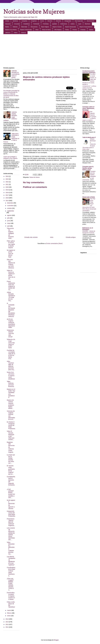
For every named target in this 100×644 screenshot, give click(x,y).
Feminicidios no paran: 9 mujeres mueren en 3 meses (11, 596)
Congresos (34, 21)
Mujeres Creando (57, 27)
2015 (7, 201)
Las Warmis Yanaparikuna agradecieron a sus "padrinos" (11, 561)
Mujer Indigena (45, 27)
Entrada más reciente (31, 237)
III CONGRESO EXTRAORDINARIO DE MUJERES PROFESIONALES (11, 310)
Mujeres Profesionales (26, 30)
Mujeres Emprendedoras (86, 27)
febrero (10, 613)
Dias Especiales (79, 21)
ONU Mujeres (58, 30)
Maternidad (24, 27)
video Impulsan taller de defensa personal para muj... (11, 365)
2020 (7, 187)
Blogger (56, 640)
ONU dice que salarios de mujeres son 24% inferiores (11, 264)
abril (9, 226)
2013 (7, 622)
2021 (7, 184)
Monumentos (34, 27)
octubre (10, 208)
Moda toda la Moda (89, 197)
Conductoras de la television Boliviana (89, 72)
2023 (7, 179)
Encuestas (17, 24)
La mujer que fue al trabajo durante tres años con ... (11, 459)
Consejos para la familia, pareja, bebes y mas (88, 168)
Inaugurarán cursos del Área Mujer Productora (11, 514)
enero (9, 616)
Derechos (58, 21)
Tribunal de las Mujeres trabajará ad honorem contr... (10, 233)
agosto (9, 215)
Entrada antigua (71, 237)
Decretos (50, 21)
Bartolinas (15, 21)
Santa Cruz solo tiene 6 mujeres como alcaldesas (11, 376)
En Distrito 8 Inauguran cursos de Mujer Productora (11, 425)
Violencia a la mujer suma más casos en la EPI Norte (11, 344)
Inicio (52, 237)
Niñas (37, 30)
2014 (7, 619)
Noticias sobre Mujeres (34, 11)
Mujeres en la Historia (11, 30)
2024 (7, 176)
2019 (7, 190)
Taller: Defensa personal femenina (10, 384)
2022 (7, 182)
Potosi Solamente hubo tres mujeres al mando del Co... (11, 286)
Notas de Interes (46, 30)
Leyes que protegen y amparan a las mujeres (10, 158)
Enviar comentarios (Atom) (54, 243)
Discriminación (91, 21)
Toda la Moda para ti (89, 137)
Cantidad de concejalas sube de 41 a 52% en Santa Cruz (11, 354)
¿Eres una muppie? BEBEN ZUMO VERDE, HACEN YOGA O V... (10, 584)
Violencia (23, 33)
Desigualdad (68, 21)
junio (9, 221)
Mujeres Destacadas (71, 27)
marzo (9, 610)
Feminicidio (36, 24)
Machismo (88, 24)
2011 (7, 627)
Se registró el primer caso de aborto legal (11, 254)
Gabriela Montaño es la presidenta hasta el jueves (15, 74)
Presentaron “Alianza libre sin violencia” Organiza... (11, 522)
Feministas (46, 24)
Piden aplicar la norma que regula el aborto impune (11, 244)
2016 (7, 198)
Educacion (8, 24)
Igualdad (55, 24)
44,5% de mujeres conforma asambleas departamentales (11, 323)
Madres (7, 27)
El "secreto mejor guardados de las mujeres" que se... (11, 470)
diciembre (10, 203)
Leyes (80, 24)
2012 (7, 624)
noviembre (11, 206)
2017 (7, 195)
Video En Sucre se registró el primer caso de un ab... (11, 275)
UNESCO (8, 33)
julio (9, 218)
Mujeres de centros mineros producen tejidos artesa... (10, 404)
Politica (67, 30)
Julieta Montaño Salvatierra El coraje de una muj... (11, 296)
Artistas (7, 21)
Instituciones (64, 24)
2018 (7, 193)
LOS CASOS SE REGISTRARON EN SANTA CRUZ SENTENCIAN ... (11, 534)
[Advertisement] (50, 51)
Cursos (42, 21)
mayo (9, 223)
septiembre (11, 211)
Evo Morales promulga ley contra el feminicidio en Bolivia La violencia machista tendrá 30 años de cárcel (11, 94)
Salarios (91, 30)
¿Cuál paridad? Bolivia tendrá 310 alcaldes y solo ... (11, 493)
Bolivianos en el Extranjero (88, 229)
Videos (16, 33)
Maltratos (15, 27)
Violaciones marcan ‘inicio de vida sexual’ (10, 333)
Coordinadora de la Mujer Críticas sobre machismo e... (11, 572)
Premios (75, 30)
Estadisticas (27, 24)
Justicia (73, 24)
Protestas (83, 30)
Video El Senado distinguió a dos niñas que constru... (11, 435)
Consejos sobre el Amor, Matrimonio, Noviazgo (88, 108)
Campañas (24, 21)
